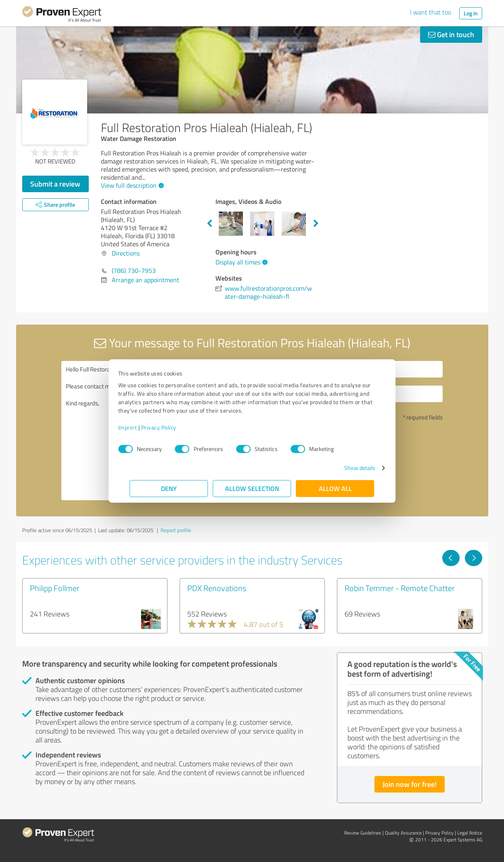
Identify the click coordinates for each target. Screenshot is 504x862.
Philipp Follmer (55, 588)
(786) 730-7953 (134, 271)
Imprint (139, 427)
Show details (348, 468)
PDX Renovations (217, 588)
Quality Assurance (403, 833)
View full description (131, 185)
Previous (209, 224)
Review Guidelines (363, 833)
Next (316, 224)
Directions (126, 253)
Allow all (335, 488)
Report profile (176, 530)
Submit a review (55, 184)
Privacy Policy (170, 427)
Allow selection (252, 488)
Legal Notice (470, 833)
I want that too (431, 12)
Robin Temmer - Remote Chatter (400, 588)
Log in (471, 13)
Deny (169, 488)
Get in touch (451, 34)
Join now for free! (410, 784)
